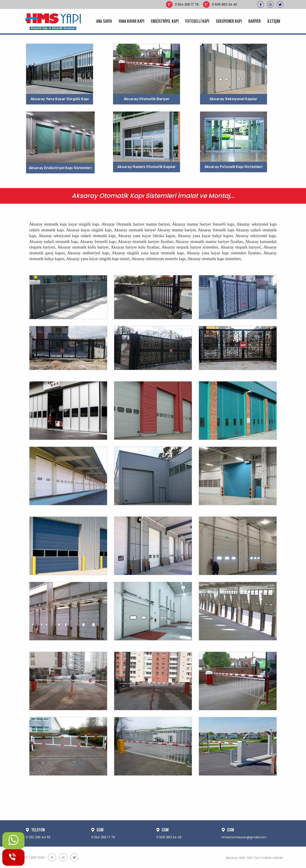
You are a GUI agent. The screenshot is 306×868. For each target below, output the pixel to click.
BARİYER (255, 21)
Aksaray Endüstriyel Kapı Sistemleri (60, 168)
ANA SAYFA (104, 21)
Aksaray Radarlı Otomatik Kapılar (147, 167)
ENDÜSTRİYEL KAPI (165, 21)
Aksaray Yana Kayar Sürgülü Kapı (60, 99)
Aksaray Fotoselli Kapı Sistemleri (234, 167)
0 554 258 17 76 (182, 4)
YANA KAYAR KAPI (131, 21)
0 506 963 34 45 (220, 4)
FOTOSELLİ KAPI (197, 21)
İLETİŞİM (274, 21)
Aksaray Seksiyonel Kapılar (234, 99)
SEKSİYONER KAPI (229, 21)
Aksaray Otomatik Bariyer (147, 99)
